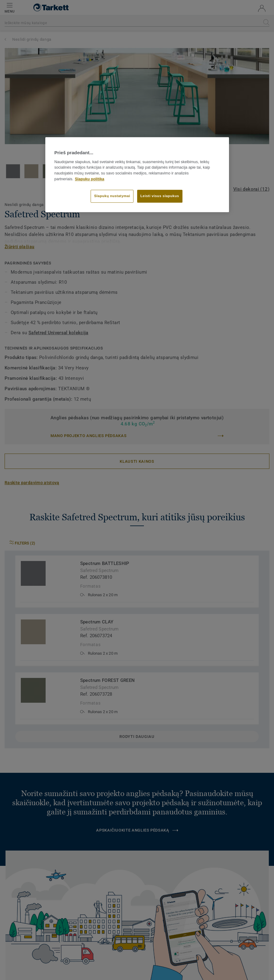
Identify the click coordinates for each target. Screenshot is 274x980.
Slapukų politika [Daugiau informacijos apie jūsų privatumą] (90, 179)
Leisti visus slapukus (160, 196)
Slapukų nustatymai (112, 196)
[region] (137, 175)
